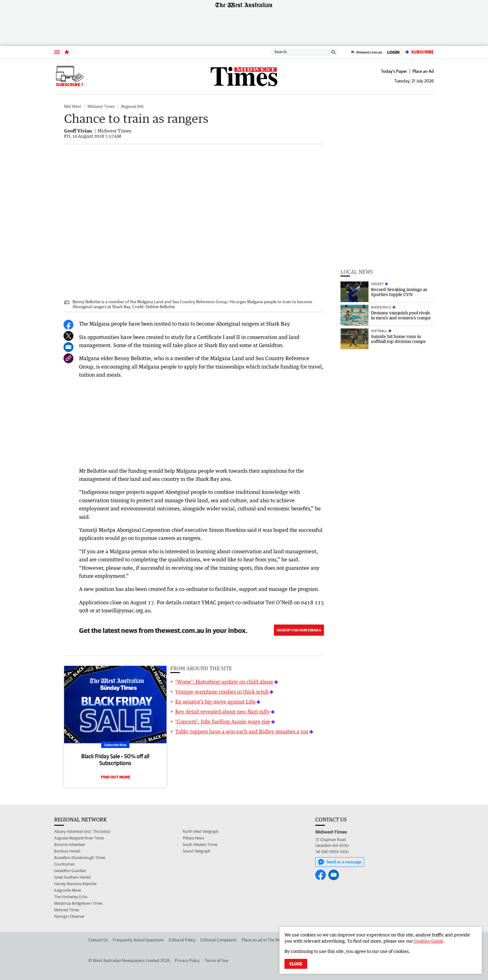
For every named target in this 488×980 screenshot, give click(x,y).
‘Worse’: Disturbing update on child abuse (224, 682)
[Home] (67, 52)
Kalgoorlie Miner (68, 890)
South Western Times (200, 845)
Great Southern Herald (72, 877)
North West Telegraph (201, 831)
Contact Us (98, 940)
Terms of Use (216, 960)
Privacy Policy (187, 960)
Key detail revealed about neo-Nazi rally (223, 712)
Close (296, 964)
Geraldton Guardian (70, 871)
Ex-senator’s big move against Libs (215, 702)
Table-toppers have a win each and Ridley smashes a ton (242, 732)
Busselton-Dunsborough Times (80, 858)
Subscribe (419, 52)
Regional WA (132, 106)
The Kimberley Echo (71, 897)
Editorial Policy (182, 940)
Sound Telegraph (197, 851)
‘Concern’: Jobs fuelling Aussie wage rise (223, 722)
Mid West (73, 106)
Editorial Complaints (219, 940)
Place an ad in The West (263, 940)
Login (393, 52)
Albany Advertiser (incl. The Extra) (82, 831)
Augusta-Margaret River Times (79, 838)
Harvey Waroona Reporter (75, 884)
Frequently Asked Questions (138, 940)
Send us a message (340, 862)
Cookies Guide (429, 941)
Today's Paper (394, 71)
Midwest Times (101, 106)
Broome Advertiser (70, 845)
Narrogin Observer (69, 916)
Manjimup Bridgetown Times (78, 903)
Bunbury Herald (67, 851)
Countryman (64, 864)
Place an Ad (423, 71)
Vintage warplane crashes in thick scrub (222, 692)
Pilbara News (193, 838)
